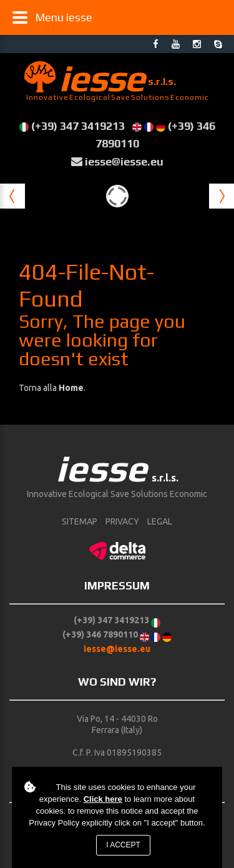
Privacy (122, 521)
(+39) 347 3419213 (78, 126)
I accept (123, 845)
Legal (160, 521)
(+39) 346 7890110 (100, 634)
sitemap (80, 521)
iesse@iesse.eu (124, 161)
